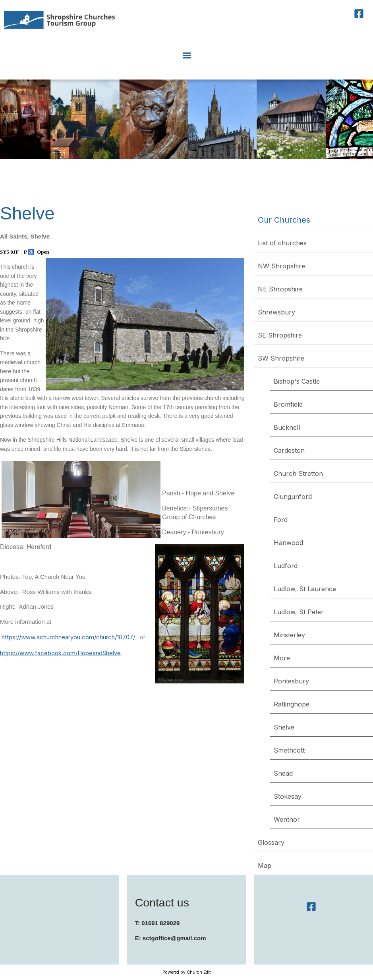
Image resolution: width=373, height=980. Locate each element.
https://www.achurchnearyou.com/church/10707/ (68, 637)
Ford (281, 520)
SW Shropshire (281, 358)
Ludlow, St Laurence (305, 589)
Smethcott (289, 750)
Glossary (271, 842)
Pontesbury (291, 681)
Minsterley (289, 635)
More (282, 658)
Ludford (286, 566)
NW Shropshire (281, 266)
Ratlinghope (292, 704)
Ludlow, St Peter (299, 612)
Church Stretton (298, 474)
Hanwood (288, 543)
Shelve (284, 727)
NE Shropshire (280, 289)
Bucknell (287, 427)
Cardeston (289, 450)
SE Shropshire (280, 335)
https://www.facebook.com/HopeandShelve (60, 653)
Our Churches (284, 220)
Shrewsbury (276, 312)
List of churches (282, 243)
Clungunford (293, 497)
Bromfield (288, 404)
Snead (283, 773)
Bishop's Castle (297, 381)
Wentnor (287, 819)
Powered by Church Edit (187, 972)
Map (265, 866)
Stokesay (288, 796)
